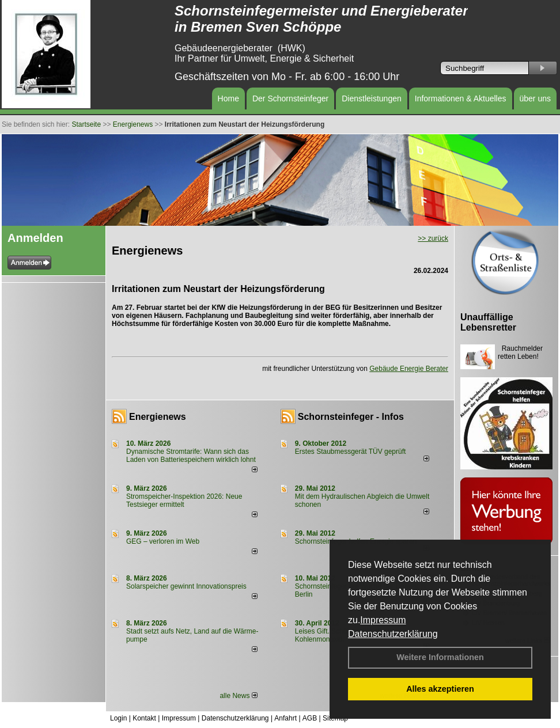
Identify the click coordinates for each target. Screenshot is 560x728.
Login (118, 718)
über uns (535, 98)
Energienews (158, 417)
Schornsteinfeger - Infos (351, 417)
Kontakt (144, 718)
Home (228, 98)
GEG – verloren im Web (163, 541)
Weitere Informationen (440, 657)
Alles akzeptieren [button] (440, 689)
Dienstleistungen (372, 98)
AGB (310, 718)
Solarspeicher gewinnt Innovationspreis (186, 586)
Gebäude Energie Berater (409, 369)
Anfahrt (285, 718)
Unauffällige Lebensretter (488, 322)
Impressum (383, 620)
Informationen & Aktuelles (461, 98)
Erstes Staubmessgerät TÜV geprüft (351, 452)
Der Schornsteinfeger (290, 98)
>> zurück (433, 238)
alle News (238, 696)
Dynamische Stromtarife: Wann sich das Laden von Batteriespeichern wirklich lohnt (191, 456)
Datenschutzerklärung (393, 634)
